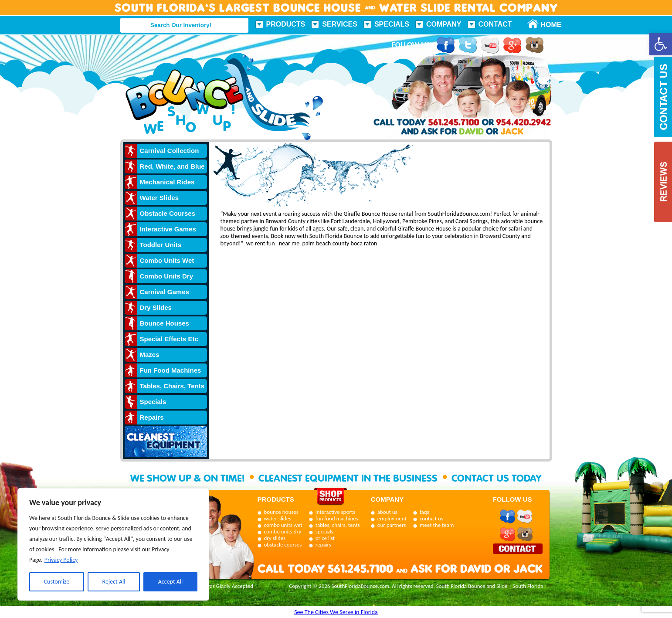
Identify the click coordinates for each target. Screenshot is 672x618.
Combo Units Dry (167, 276)
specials (324, 531)
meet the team (437, 525)
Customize (57, 582)
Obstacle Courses (168, 213)
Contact (495, 24)
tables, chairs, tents (338, 525)
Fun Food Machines (171, 370)
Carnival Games (165, 292)
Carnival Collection (170, 151)
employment (392, 518)
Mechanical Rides (167, 182)
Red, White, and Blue (172, 166)
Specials (392, 24)
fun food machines (337, 518)
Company (444, 24)
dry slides (275, 538)
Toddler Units (161, 245)
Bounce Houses (165, 323)
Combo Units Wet (167, 260)
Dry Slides (156, 307)
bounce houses (281, 512)
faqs (424, 512)
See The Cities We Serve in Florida (336, 612)
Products (286, 24)
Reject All (114, 582)
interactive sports (336, 512)
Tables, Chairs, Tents (172, 386)
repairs (323, 545)
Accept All (171, 582)
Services (340, 24)
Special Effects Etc (169, 339)
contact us (431, 518)
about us (387, 512)
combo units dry (283, 531)
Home (546, 25)
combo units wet (283, 525)
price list (325, 538)
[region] (113, 544)
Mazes (150, 355)
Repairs (152, 417)
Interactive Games (168, 229)
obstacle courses (283, 545)
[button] (661, 44)
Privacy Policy (61, 560)
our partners (392, 525)
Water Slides (159, 198)
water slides (278, 518)
